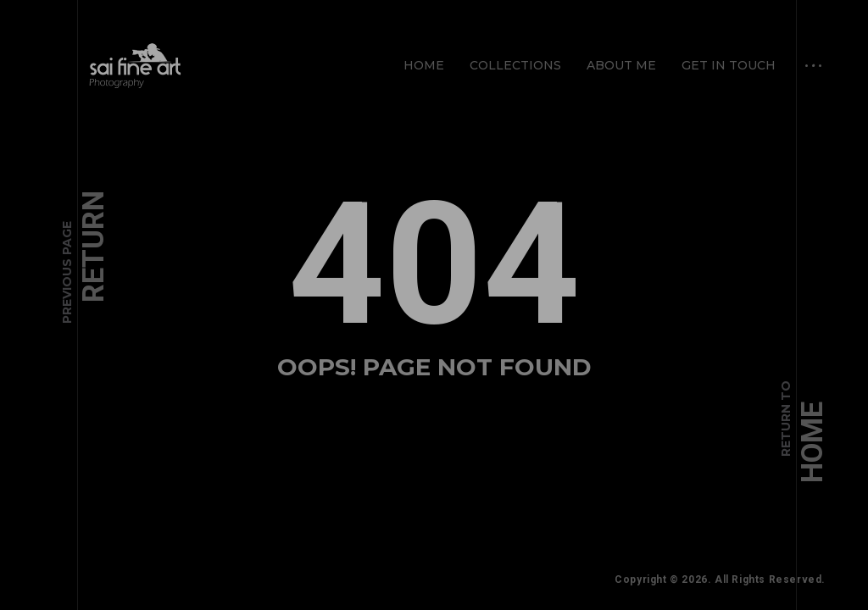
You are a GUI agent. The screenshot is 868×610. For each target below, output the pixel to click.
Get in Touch (729, 65)
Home (424, 65)
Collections (515, 65)
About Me (621, 65)
